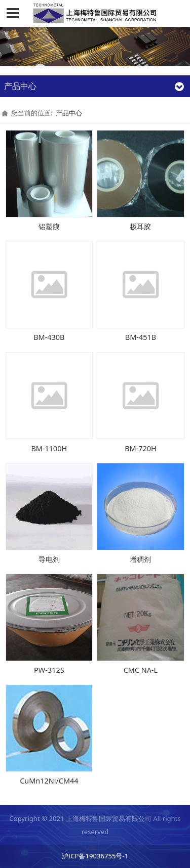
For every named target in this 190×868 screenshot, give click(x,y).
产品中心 (69, 113)
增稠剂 (140, 559)
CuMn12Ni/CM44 (49, 781)
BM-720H (141, 448)
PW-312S (49, 670)
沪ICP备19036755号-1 (95, 856)
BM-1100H (49, 448)
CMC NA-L (141, 670)
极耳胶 (140, 226)
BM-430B (49, 337)
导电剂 (49, 559)
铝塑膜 (49, 226)
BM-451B (141, 337)
